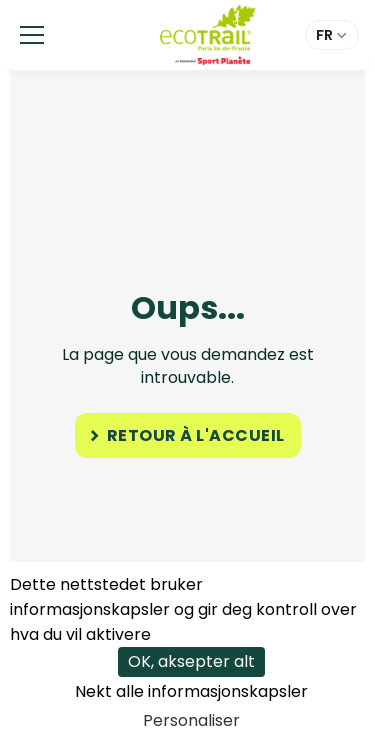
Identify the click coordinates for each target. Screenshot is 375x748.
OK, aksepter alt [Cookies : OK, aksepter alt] (191, 661)
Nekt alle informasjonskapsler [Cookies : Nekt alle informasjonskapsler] (191, 691)
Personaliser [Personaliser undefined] (191, 720)
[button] (32, 35)
